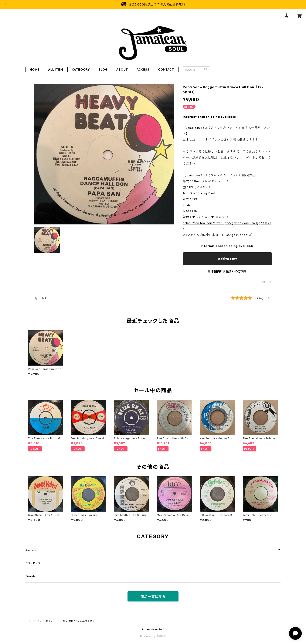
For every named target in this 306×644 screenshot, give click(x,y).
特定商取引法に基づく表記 (79, 621)
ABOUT (122, 70)
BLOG (103, 70)
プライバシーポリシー (42, 621)
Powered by (153, 636)
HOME (35, 70)
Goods (31, 576)
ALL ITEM (56, 70)
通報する (267, 282)
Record (31, 550)
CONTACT (166, 70)
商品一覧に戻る (153, 597)
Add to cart (227, 259)
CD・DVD (33, 563)
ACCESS (143, 70)
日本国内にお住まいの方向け (227, 271)
